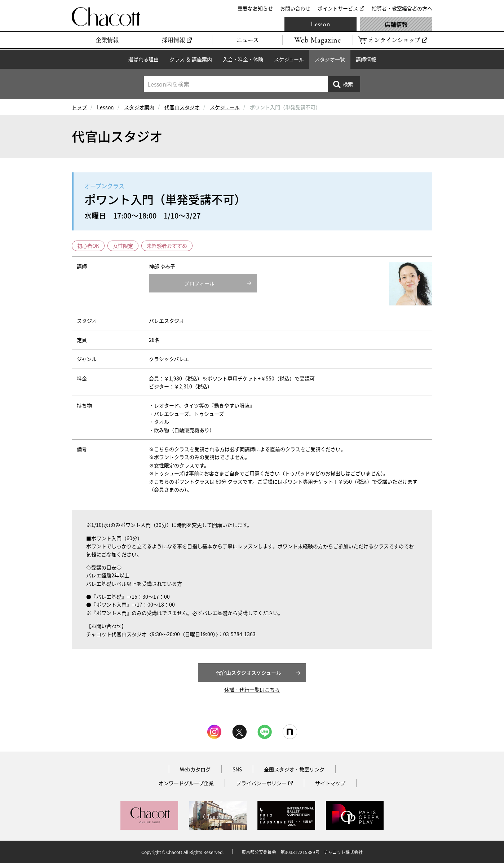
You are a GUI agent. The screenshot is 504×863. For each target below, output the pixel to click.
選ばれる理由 (143, 59)
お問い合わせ (295, 8)
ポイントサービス (338, 8)
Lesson (320, 24)
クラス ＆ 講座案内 (191, 59)
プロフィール (199, 283)
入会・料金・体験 (243, 59)
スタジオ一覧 (330, 59)
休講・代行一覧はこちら (252, 690)
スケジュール (289, 59)
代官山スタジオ (182, 107)
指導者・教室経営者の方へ (402, 8)
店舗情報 (396, 24)
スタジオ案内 (139, 107)
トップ (79, 107)
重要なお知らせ (255, 8)
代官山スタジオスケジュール (249, 673)
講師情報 (366, 59)
